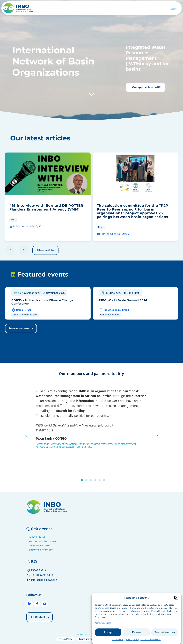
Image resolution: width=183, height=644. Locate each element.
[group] (48, 197)
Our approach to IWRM (146, 87)
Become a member (41, 550)
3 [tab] (92, 480)
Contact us (39, 617)
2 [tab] (87, 480)
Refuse (136, 637)
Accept (108, 637)
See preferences (165, 637)
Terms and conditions (89, 639)
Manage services (103, 628)
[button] (176, 603)
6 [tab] (105, 480)
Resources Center (40, 546)
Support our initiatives (42, 541)
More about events (21, 328)
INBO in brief (37, 537)
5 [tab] (100, 480)
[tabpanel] (92, 419)
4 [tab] (96, 480)
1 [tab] (83, 480)
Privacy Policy (65, 639)
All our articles (45, 250)
